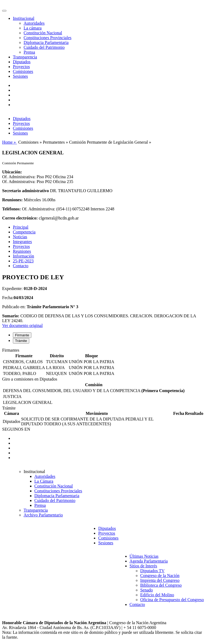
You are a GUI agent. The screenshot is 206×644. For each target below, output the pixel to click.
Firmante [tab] (22, 335)
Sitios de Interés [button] (143, 566)
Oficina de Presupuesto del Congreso (172, 600)
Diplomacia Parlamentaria (46, 42)
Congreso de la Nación (160, 576)
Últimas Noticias (144, 556)
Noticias (20, 237)
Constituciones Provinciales (47, 38)
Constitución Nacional (43, 33)
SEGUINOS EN (16, 429)
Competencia (24, 232)
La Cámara (44, 481)
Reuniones (22, 251)
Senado (147, 590)
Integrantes (22, 242)
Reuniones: (12, 200)
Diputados (22, 62)
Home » (10, 142)
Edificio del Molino (157, 595)
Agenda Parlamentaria (149, 561)
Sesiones (20, 76)
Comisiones (23, 71)
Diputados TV (152, 571)
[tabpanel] (103, 362)
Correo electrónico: (20, 218)
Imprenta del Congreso (160, 580)
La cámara (33, 28)
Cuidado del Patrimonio (44, 47)
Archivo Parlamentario (43, 515)
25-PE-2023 (23, 261)
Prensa (29, 52)
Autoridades (34, 23)
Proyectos (21, 67)
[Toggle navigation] (4, 11)
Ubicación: (12, 172)
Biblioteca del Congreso (161, 585)
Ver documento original (22, 325)
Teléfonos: (12, 209)
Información (23, 256)
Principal (21, 227)
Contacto (21, 266)
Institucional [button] (24, 18)
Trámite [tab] (21, 341)
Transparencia (25, 57)
